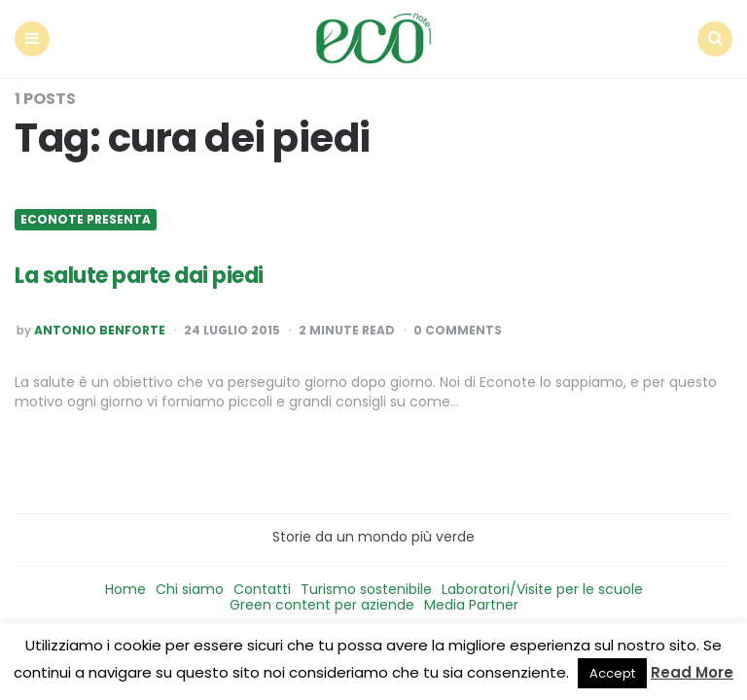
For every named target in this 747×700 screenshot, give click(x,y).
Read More (692, 672)
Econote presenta (86, 220)
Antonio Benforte (100, 331)
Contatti (262, 589)
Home (125, 589)
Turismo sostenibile (366, 589)
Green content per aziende (322, 605)
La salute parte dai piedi (139, 276)
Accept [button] (612, 673)
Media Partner (471, 605)
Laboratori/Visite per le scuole (542, 589)
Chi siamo (190, 589)
